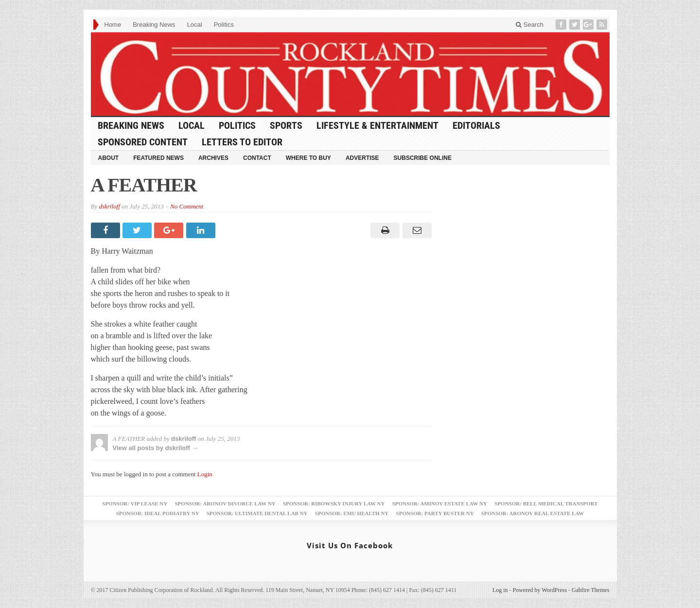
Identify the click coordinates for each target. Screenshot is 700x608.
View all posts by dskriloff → (156, 448)
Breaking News (154, 25)
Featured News (158, 158)
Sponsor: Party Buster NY (435, 513)
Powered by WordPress (540, 590)
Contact (257, 158)
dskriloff (109, 206)
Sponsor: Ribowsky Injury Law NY (334, 504)
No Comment (187, 206)
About (109, 158)
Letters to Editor (242, 142)
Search (530, 25)
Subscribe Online (423, 158)
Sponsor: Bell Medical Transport (546, 504)
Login (205, 474)
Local (195, 25)
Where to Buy (308, 158)
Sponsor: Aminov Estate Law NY (440, 504)
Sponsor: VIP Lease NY (135, 504)
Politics (224, 25)
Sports (286, 125)
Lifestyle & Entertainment (377, 125)
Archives (213, 158)
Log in (500, 590)
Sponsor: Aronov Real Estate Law (533, 513)
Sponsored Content (143, 142)
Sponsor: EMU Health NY (352, 513)
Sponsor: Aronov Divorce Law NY (225, 504)
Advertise (362, 158)
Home (113, 25)
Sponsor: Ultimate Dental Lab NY (257, 513)
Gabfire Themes (590, 590)
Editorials (476, 125)
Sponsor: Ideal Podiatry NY (158, 513)
